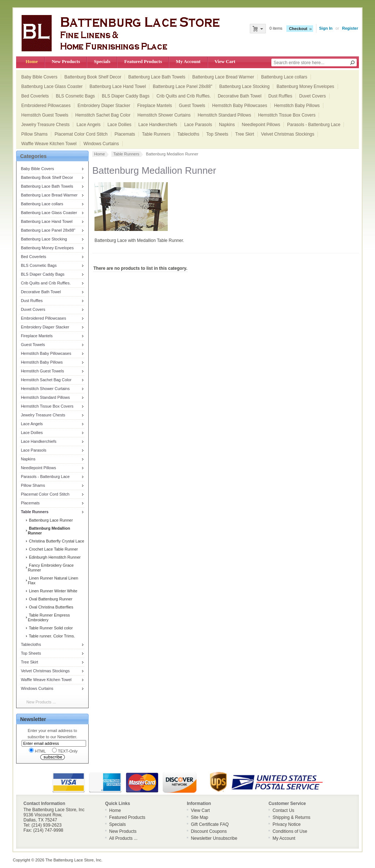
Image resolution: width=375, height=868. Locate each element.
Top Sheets (217, 134)
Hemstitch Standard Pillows (224, 115)
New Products (66, 61)
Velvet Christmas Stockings (288, 134)
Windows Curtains (101, 144)
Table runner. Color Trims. (51, 636)
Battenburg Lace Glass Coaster (52, 87)
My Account (188, 61)
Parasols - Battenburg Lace (314, 125)
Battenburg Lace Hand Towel (118, 87)
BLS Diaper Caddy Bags (126, 96)
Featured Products (143, 61)
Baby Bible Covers (39, 77)
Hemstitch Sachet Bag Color (103, 115)
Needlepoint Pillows (261, 125)
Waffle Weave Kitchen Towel (49, 144)
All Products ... (123, 838)
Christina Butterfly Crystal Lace (56, 541)
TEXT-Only (65, 751)
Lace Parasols (198, 125)
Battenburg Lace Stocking (244, 87)
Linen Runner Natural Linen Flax (53, 580)
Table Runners (156, 134)
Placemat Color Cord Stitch (81, 134)
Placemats (125, 134)
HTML (37, 751)
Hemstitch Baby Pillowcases (240, 106)
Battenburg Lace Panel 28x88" (182, 87)
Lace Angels (88, 125)
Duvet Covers (313, 96)
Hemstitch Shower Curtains (164, 115)
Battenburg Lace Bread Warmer (223, 77)
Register (350, 28)
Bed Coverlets (35, 96)
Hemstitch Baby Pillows (297, 106)
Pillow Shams (34, 134)
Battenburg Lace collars (284, 77)
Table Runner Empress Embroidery (49, 617)
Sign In (326, 28)
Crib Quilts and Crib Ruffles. (184, 96)
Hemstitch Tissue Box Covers (287, 115)
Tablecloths (188, 134)
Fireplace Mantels (155, 106)
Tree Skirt (245, 134)
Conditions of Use (290, 831)
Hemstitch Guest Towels (45, 115)
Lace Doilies (119, 125)
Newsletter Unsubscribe (214, 838)
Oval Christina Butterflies (51, 607)
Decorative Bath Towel (240, 96)
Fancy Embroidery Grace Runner (51, 568)
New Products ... (41, 702)
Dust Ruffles (280, 96)
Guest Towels (192, 106)
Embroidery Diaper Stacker (104, 106)
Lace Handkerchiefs (158, 125)
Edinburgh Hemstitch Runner (54, 557)
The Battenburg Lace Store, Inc (73, 860)
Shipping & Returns (291, 817)
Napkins (227, 125)
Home (32, 61)
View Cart (225, 61)
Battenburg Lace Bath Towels (157, 77)
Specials (102, 61)
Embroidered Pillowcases (46, 106)
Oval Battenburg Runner (50, 599)
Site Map (199, 817)
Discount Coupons (209, 831)
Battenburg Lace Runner (50, 520)
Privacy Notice (287, 824)
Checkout (298, 29)
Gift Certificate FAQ (210, 824)
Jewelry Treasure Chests (45, 125)
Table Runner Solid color (50, 628)
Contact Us (283, 810)
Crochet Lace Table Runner (53, 549)
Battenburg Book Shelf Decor (93, 77)
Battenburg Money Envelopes (305, 87)
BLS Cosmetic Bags (75, 96)
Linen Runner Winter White (53, 591)
